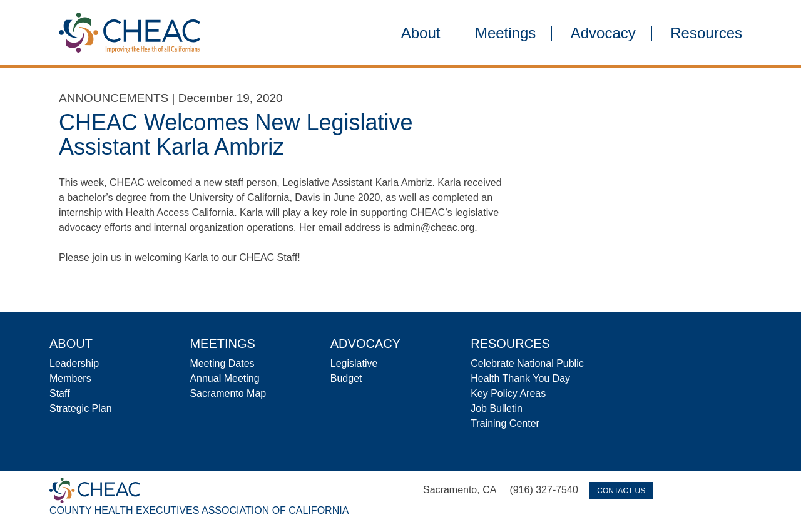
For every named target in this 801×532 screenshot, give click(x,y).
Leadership (74, 363)
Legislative (354, 363)
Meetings (505, 33)
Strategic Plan (81, 408)
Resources (706, 33)
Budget (346, 378)
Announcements (114, 98)
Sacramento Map (228, 393)
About (421, 33)
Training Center (505, 423)
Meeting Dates (222, 363)
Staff (60, 393)
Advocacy (603, 33)
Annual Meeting (224, 378)
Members (70, 378)
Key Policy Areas (508, 393)
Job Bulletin (497, 408)
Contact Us (621, 491)
